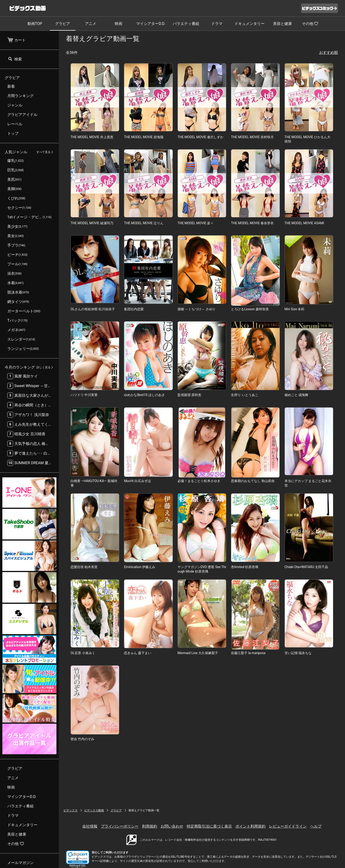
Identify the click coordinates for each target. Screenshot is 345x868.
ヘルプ (316, 826)
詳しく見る (44, 367)
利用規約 (150, 826)
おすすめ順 (329, 53)
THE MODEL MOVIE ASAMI (304, 223)
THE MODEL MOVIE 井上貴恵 (92, 137)
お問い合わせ (172, 826)
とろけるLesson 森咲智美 (250, 309)
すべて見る (44, 152)
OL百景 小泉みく (83, 653)
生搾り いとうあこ (244, 395)
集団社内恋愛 (134, 309)
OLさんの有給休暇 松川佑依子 (93, 309)
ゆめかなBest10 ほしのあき (144, 395)
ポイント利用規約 (250, 826)
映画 (119, 24)
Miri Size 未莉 (295, 309)
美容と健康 (282, 24)
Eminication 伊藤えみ (140, 567)
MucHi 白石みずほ (137, 481)
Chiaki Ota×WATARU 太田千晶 (306, 567)
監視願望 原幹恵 (189, 395)
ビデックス (71, 810)
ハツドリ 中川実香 (84, 395)
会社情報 (90, 826)
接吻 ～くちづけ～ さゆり (196, 309)
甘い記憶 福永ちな (298, 653)
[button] (78, 857)
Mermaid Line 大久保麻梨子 (198, 653)
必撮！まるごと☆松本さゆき (199, 481)
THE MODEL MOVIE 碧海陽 (144, 137)
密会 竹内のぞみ (82, 739)
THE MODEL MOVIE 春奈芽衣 (252, 223)
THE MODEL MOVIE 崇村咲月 (252, 137)
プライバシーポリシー (120, 826)
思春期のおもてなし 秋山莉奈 (253, 481)
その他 (310, 24)
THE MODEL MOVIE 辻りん (144, 223)
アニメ (91, 24)
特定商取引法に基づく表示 (209, 826)
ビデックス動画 (94, 810)
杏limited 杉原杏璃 (245, 567)
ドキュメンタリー (250, 24)
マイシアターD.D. (151, 24)
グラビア (63, 24)
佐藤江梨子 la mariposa (248, 653)
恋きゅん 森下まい (137, 653)
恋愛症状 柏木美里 (84, 567)
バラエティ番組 (186, 24)
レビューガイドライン (288, 826)
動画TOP (35, 24)
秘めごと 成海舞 (296, 395)
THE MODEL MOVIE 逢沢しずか (201, 137)
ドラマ (217, 24)
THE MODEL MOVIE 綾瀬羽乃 (92, 223)
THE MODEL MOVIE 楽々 (196, 223)
